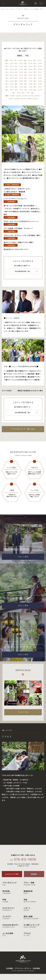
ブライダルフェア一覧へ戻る (23, 429)
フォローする (23, 712)
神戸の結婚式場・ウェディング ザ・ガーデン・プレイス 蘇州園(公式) (23, 3)
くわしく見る (23, 557)
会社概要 (10, 968)
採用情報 (36, 968)
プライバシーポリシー (23, 968)
